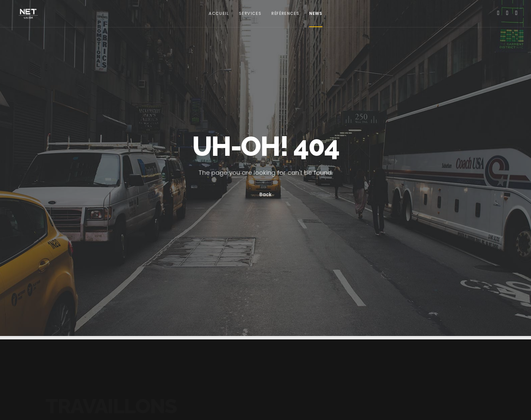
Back (265, 194)
